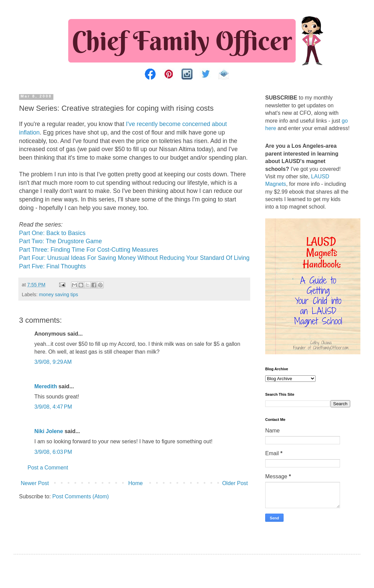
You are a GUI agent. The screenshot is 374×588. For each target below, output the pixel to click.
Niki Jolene (49, 431)
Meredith (46, 386)
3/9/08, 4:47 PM (53, 407)
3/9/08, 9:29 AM (53, 362)
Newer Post (35, 483)
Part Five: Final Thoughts (52, 266)
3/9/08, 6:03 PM (53, 452)
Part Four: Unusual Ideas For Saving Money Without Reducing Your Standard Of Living (134, 258)
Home (135, 483)
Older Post (235, 483)
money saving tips (58, 295)
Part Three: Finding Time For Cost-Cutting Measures (89, 250)
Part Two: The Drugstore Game (61, 241)
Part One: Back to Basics (52, 233)
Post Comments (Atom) (81, 496)
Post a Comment (48, 468)
